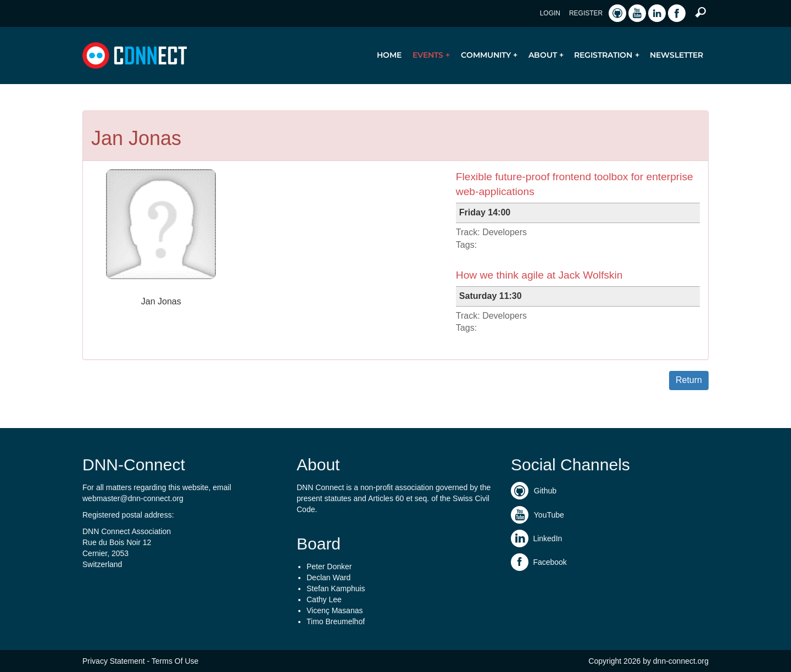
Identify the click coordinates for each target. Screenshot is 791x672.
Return (689, 380)
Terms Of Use (175, 661)
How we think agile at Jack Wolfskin (539, 275)
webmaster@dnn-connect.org (133, 498)
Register (586, 13)
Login (550, 13)
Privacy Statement (114, 661)
